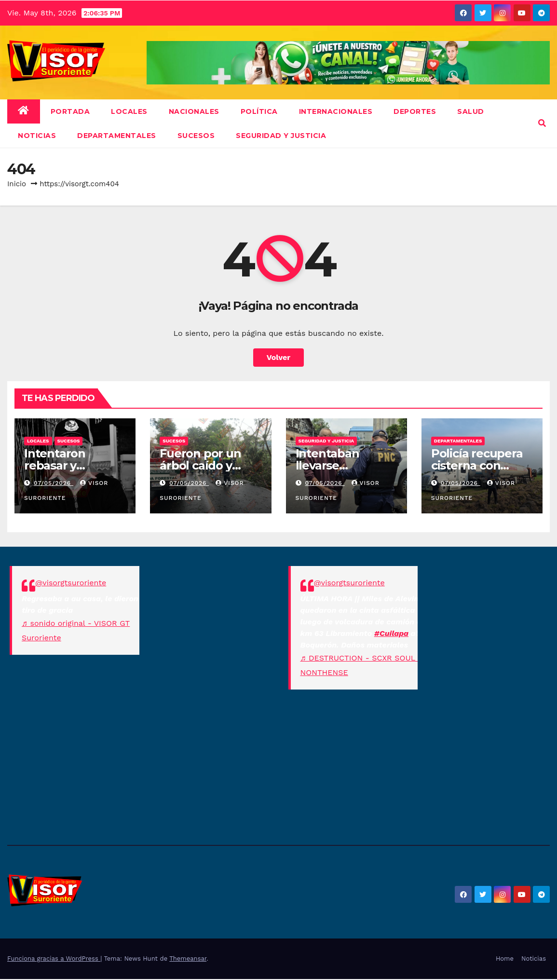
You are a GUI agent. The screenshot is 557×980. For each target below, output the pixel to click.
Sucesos (196, 136)
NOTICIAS (37, 136)
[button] (542, 123)
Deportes (415, 111)
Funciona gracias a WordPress (54, 959)
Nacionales (194, 111)
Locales (129, 111)
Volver (279, 357)
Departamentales (117, 136)
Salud (471, 111)
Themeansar (188, 959)
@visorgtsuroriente (71, 583)
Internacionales (336, 111)
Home (505, 959)
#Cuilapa (391, 633)
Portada (70, 111)
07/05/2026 (54, 483)
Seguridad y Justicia (281, 136)
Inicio (17, 184)
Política (259, 111)
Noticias (534, 959)
